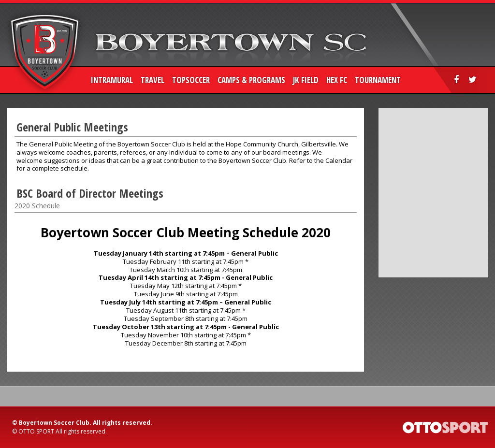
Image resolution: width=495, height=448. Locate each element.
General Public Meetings (72, 127)
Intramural (112, 80)
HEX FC (337, 80)
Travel (153, 80)
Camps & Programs (251, 80)
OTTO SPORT (36, 431)
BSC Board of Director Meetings (90, 193)
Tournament (378, 80)
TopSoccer (191, 80)
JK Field (306, 80)
